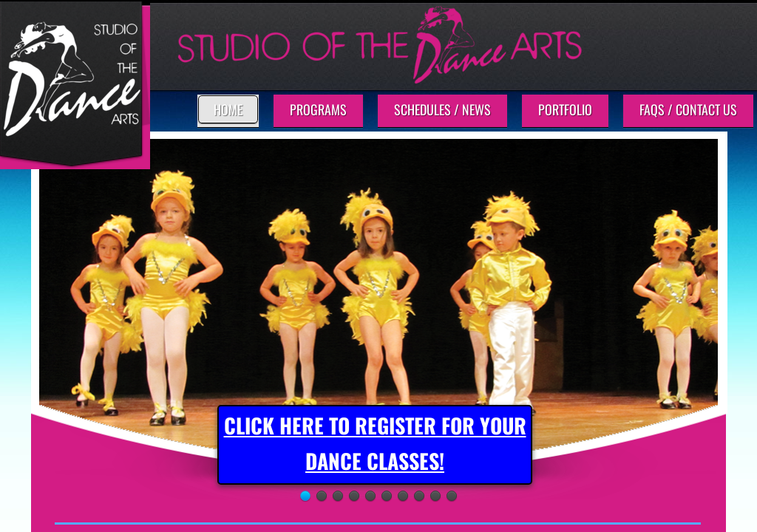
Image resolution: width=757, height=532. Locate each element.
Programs (318, 109)
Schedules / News (442, 109)
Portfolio (565, 109)
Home (228, 109)
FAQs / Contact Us (688, 109)
